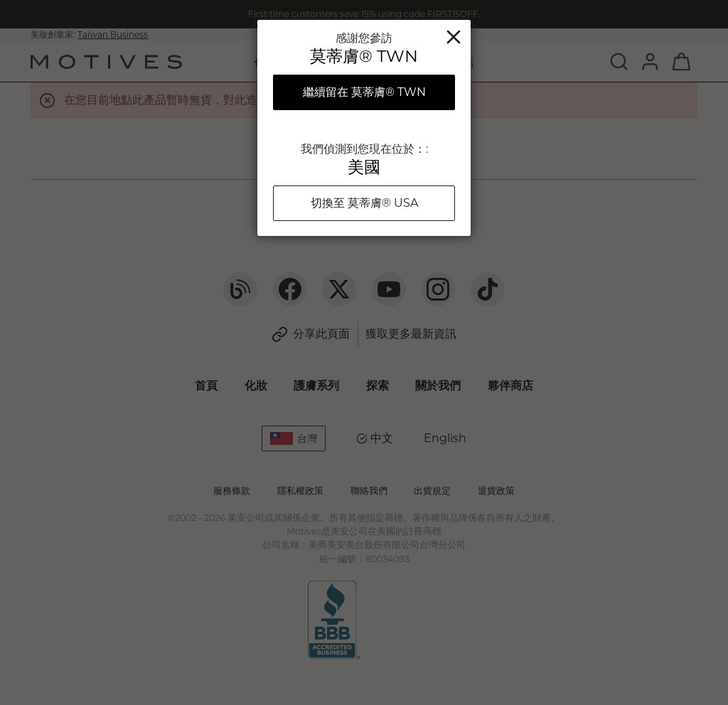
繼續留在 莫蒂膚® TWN (364, 92)
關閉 (454, 37)
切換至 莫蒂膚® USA (364, 203)
